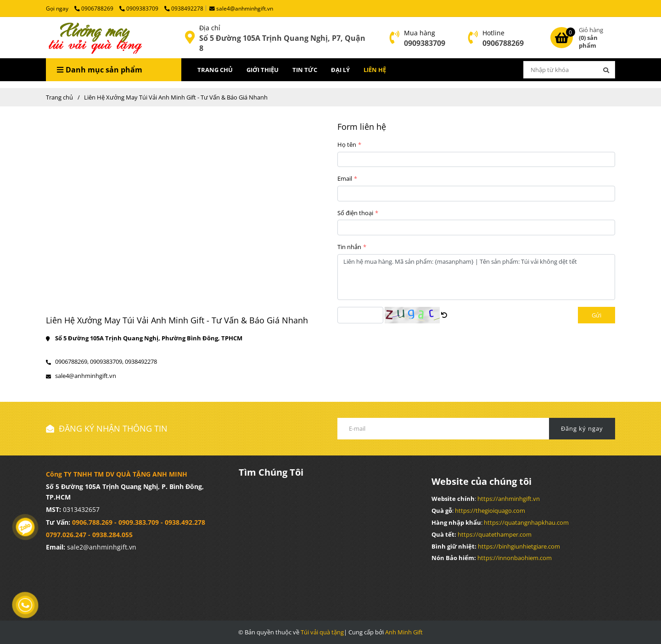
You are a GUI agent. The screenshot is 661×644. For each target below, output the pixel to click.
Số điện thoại (355, 213)
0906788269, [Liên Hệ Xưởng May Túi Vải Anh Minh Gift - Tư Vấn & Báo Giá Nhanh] (72, 361)
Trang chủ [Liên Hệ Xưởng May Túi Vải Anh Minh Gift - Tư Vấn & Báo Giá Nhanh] (59, 97)
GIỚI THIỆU (263, 70)
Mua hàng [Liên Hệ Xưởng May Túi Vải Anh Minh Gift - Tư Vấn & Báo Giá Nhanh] (420, 33)
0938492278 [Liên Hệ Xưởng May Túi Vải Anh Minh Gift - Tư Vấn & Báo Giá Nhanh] (184, 8)
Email (345, 178)
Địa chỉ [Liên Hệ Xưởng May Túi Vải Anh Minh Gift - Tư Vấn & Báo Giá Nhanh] (210, 28)
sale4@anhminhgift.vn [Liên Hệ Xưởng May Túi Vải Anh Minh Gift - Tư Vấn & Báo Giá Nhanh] (241, 8)
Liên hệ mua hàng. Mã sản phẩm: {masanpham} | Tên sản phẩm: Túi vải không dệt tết (476, 277)
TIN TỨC (305, 70)
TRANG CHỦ (215, 70)
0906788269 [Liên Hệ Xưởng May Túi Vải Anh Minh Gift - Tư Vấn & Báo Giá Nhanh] (95, 8)
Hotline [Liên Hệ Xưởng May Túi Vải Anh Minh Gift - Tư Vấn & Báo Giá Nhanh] (493, 33)
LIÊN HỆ (375, 70)
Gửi (597, 315)
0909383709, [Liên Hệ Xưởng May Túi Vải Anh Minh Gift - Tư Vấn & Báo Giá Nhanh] (107, 361)
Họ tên (347, 144)
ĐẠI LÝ (340, 70)
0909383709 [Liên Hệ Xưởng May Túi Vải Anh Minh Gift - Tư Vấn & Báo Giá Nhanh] (140, 8)
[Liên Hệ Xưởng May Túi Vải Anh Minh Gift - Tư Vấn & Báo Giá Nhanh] (94, 38)
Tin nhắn (349, 247)
